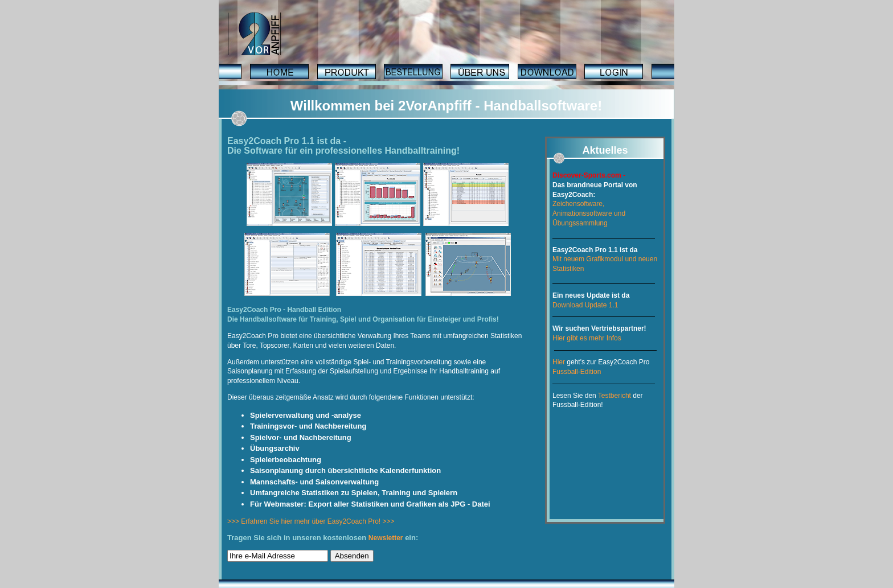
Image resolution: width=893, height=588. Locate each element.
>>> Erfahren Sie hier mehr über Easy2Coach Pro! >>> (311, 521)
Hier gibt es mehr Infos (587, 338)
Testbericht (615, 396)
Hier (559, 362)
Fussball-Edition (577, 372)
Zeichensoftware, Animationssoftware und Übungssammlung (589, 213)
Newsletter (386, 538)
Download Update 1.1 (585, 305)
